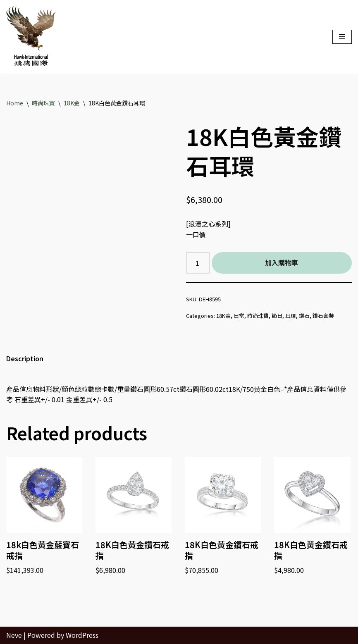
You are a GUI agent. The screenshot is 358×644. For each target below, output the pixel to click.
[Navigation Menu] (342, 37)
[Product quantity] (198, 263)
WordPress (82, 635)
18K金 (72, 103)
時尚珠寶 (43, 103)
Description (25, 358)
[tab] (25, 359)
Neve (14, 635)
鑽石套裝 (323, 316)
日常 (239, 316)
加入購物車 (282, 262)
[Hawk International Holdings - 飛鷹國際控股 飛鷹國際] (31, 37)
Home (15, 103)
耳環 (291, 316)
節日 (277, 316)
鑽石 (304, 316)
